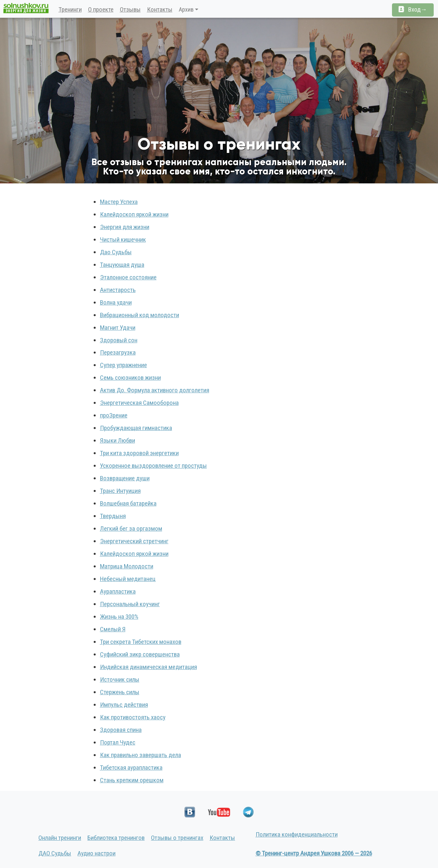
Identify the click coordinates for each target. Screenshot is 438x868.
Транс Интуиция (120, 491)
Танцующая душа (122, 265)
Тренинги (70, 9)
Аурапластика (118, 591)
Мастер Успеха (119, 202)
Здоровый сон (119, 340)
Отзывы (130, 9)
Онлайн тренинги (60, 838)
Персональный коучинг (130, 604)
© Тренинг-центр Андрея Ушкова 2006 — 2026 (314, 853)
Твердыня (113, 516)
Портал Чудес (118, 742)
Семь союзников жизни (130, 378)
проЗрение (114, 415)
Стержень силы (120, 692)
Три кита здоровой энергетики (139, 453)
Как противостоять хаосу (133, 717)
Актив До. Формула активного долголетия (155, 390)
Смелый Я (113, 629)
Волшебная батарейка (128, 503)
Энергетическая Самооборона (139, 403)
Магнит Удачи (118, 328)
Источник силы (120, 679)
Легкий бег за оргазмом (131, 529)
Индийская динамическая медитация (148, 667)
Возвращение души (125, 478)
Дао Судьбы (116, 252)
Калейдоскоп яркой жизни (134, 214)
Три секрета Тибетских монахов (141, 642)
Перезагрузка (118, 352)
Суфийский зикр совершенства (140, 654)
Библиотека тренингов (116, 838)
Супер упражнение (123, 365)
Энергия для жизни (125, 227)
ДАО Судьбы (55, 853)
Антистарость (118, 290)
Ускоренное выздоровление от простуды (153, 466)
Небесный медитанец (128, 579)
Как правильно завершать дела (141, 755)
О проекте (101, 9)
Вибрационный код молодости (140, 315)
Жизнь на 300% (119, 617)
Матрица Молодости (127, 566)
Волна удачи (116, 302)
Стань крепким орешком (132, 780)
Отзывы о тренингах (177, 838)
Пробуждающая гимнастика (136, 428)
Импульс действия (124, 705)
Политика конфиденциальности (297, 834)
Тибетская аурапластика (131, 768)
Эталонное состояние (128, 277)
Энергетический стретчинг (134, 541)
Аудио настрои (97, 853)
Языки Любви (118, 440)
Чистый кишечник (123, 240)
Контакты (160, 9)
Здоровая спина (121, 730)
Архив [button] (186, 9)
